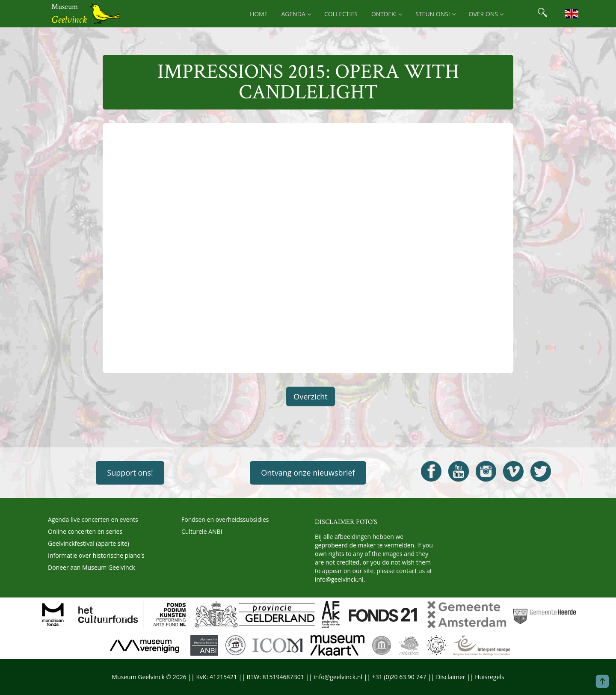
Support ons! (130, 473)
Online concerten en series (85, 531)
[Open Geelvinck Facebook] (431, 471)
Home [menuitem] (259, 14)
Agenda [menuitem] (296, 14)
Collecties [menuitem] (341, 14)
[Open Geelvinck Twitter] (541, 471)
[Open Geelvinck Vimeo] (513, 471)
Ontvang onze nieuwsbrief (308, 473)
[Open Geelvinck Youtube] (459, 471)
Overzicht (311, 396)
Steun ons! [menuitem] (435, 14)
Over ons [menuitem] (486, 14)
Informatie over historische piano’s (96, 555)
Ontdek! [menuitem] (386, 14)
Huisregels (489, 677)
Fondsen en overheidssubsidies (225, 519)
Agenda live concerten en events (93, 519)
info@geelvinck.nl (339, 579)
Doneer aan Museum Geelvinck (92, 567)
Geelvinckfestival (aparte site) (89, 543)
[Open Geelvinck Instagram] (486, 471)
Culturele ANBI (202, 531)
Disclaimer (450, 677)
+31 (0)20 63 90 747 (399, 677)
